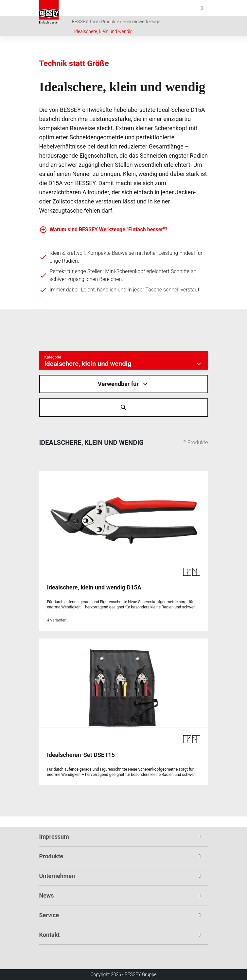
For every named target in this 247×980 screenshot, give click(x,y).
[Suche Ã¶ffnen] (124, 408)
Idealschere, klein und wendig (104, 31)
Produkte (110, 22)
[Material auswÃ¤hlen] (124, 384)
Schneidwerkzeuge (141, 22)
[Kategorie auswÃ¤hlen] (124, 360)
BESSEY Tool (85, 22)
